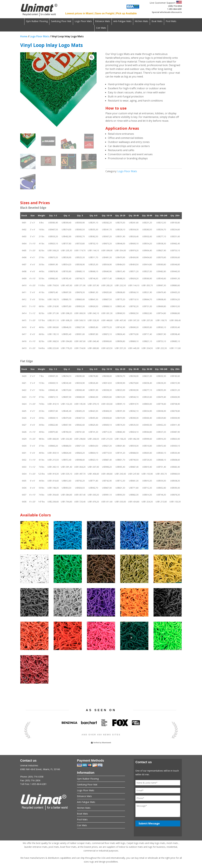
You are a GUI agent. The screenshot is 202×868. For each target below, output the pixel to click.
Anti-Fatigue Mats (122, 21)
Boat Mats (157, 21)
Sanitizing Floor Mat (61, 21)
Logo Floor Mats (83, 21)
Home (24, 36)
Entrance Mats (103, 21)
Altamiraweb (106, 743)
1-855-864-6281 (175, 9)
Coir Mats (101, 28)
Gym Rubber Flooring (37, 21)
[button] (92, 57)
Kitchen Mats (141, 21)
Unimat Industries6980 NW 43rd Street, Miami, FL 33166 (44, 777)
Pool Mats (171, 21)
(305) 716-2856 (33, 780)
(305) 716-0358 (175, 6)
